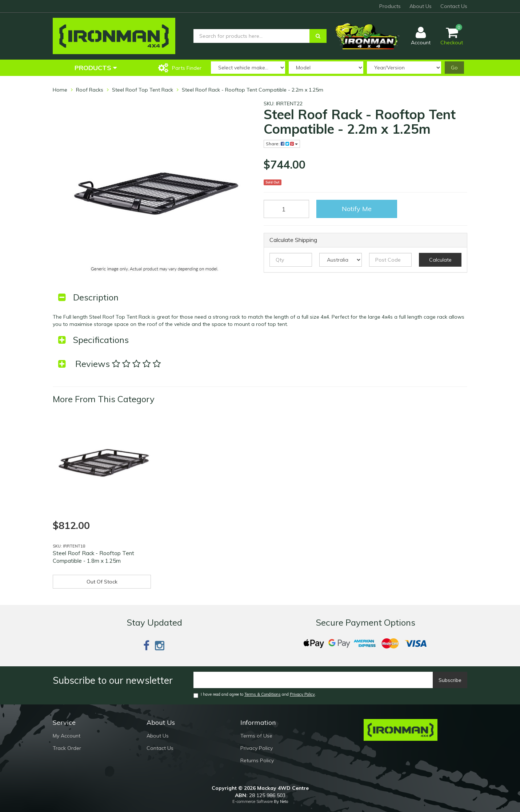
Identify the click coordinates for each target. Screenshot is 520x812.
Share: (282, 144)
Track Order (67, 748)
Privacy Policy (302, 694)
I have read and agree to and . (255, 695)
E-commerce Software (253, 801)
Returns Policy (257, 760)
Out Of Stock (102, 582)
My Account (67, 736)
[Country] (341, 260)
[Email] (313, 680)
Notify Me (357, 209)
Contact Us (454, 6)
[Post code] (390, 260)
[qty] (291, 260)
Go (454, 68)
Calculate (440, 260)
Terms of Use (256, 736)
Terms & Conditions (263, 694)
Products (390, 6)
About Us (421, 6)
